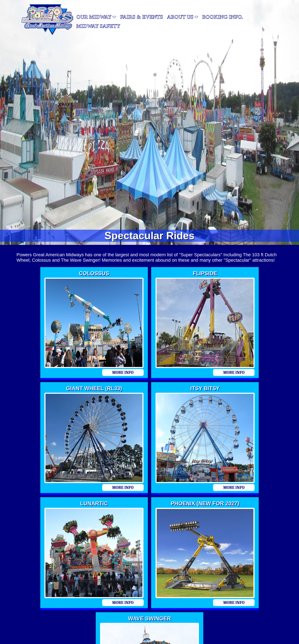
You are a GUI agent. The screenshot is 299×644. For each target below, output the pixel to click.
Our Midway (96, 17)
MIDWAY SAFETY (98, 26)
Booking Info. (223, 17)
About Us (183, 17)
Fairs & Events (142, 17)
